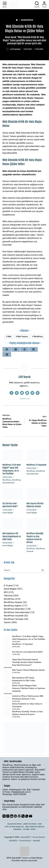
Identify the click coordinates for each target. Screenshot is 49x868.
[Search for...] (22, 570)
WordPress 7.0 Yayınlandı (37, 465)
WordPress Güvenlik (14, 616)
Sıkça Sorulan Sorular (35, 827)
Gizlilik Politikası (15, 824)
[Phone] (23, 816)
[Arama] (37, 5)
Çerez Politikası (30, 824)
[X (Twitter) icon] (22, 393)
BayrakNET (26, 837)
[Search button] (43, 570)
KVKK (40, 824)
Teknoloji (8, 595)
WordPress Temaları (14, 619)
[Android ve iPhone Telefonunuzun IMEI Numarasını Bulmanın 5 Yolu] (7, 699)
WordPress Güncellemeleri (17, 612)
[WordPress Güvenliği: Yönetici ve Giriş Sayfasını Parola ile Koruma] (37, 524)
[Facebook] (7, 349)
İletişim (26, 829)
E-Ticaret (8, 586)
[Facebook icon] (11, 393)
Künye (33, 829)
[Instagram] (8, 816)
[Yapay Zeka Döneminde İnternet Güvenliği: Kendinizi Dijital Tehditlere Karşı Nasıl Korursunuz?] (7, 662)
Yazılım (7, 622)
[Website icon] (17, 393)
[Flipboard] (7, 354)
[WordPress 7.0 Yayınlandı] (37, 455)
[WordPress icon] (38, 393)
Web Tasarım (22, 337)
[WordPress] (19, 816)
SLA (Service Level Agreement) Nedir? (28, 652)
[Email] (31, 816)
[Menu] (5, 5)
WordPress (38, 337)
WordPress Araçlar (13, 602)
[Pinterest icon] (32, 393)
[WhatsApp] (27, 816)
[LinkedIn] (33, 349)
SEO (6, 592)
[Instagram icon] (27, 393)
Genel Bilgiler (8, 513)
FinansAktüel (25, 841)
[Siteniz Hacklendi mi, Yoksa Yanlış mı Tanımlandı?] (7, 706)
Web (9, 337)
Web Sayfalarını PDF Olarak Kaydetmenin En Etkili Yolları (12, 536)
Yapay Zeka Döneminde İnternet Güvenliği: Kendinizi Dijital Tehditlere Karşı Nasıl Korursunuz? (27, 662)
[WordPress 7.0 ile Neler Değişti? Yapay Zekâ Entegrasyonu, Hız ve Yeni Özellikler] (13, 455)
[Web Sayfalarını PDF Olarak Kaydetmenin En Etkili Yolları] (13, 524)
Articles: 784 (24, 399)
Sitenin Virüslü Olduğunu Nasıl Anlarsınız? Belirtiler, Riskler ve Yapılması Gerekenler (29, 688)
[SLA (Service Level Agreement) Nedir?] (13, 494)
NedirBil (37, 841)
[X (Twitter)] (16, 349)
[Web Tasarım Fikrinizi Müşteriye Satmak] (37, 494)
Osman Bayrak (39, 837)
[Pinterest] (25, 349)
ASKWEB (13, 841)
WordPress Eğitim (13, 606)
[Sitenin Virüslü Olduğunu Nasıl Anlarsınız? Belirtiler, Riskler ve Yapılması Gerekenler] (7, 688)
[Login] (44, 5)
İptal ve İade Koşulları (14, 827)
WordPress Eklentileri (14, 609)
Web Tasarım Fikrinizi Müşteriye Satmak (28, 670)
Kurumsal (18, 829)
